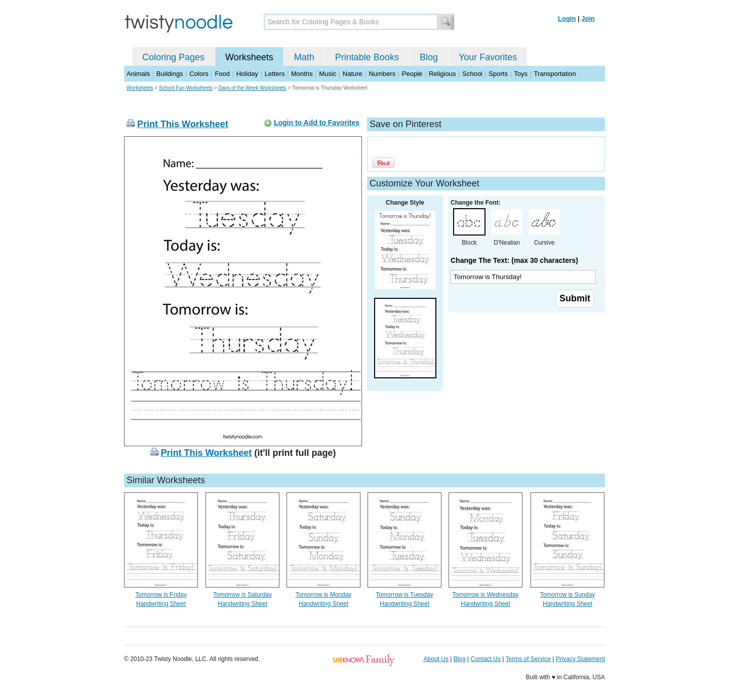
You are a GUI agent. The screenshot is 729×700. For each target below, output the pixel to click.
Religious (442, 74)
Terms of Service (528, 659)
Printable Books (367, 57)
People (412, 74)
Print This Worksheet (183, 124)
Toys (521, 74)
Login (567, 18)
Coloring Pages (173, 57)
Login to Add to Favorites (317, 123)
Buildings (170, 74)
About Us (436, 659)
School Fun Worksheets (186, 88)
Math (304, 57)
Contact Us (486, 659)
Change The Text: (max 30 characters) (514, 260)
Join (588, 18)
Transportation (555, 74)
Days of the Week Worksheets (252, 88)
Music (328, 74)
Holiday (247, 74)
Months (302, 74)
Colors (199, 74)
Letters (275, 74)
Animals (138, 74)
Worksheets (249, 57)
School (472, 74)
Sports (498, 74)
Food (222, 74)
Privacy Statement (580, 659)
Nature (353, 74)
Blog (429, 57)
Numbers (382, 74)
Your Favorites (488, 57)
